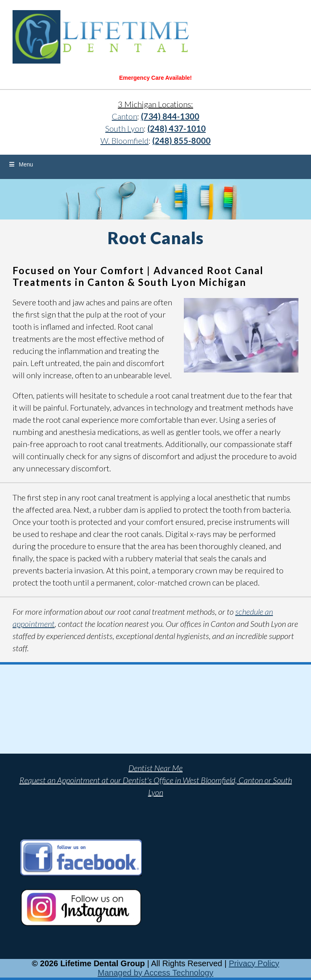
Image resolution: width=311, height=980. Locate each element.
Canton (125, 116)
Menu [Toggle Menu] (21, 164)
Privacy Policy (254, 963)
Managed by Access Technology (155, 973)
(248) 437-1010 (177, 128)
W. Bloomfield (125, 141)
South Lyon (125, 128)
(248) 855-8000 (181, 141)
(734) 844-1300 (170, 116)
